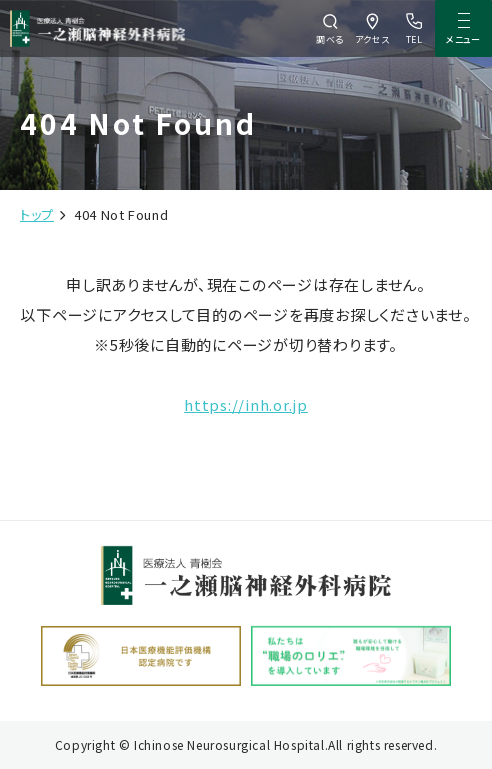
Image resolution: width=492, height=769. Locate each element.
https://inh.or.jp (246, 404)
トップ (37, 214)
